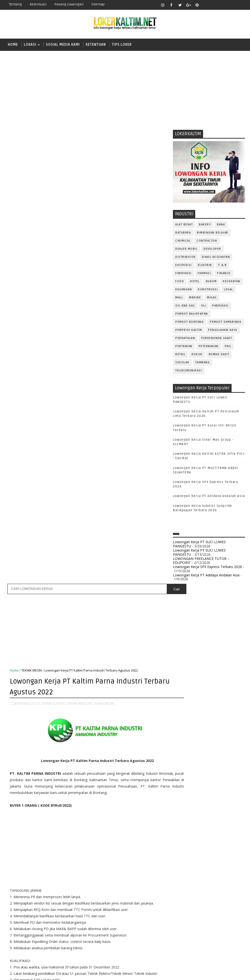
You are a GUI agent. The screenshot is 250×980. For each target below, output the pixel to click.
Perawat (208, 861)
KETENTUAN (96, 45)
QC (224, 861)
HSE (231, 805)
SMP (182, 729)
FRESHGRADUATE (193, 686)
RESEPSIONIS (186, 878)
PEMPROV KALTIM (189, 331)
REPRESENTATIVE (223, 870)
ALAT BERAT (184, 226)
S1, (39, 248)
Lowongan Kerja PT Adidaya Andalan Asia (209, 497)
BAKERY (205, 226)
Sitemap (98, 4)
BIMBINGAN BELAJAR (213, 234)
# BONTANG (30, 699)
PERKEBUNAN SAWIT (217, 339)
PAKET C (185, 695)
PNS (228, 347)
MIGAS (212, 299)
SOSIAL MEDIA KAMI (63, 45)
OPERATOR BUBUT (211, 829)
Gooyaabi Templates (92, 973)
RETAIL (180, 355)
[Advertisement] (125, 89)
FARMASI (204, 274)
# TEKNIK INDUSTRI (112, 699)
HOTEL (195, 282)
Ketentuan (38, 4)
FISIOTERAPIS (206, 797)
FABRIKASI (183, 274)
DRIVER (224, 788)
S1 (180, 703)
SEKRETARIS (229, 886)
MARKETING (184, 821)
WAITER (199, 910)
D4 (180, 678)
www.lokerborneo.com (191, 937)
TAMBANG (203, 363)
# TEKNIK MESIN (142, 699)
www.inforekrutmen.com (193, 941)
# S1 (59, 699)
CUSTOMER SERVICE (191, 780)
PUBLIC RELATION (210, 853)
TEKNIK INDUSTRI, (80, 248)
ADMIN (180, 764)
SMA (182, 712)
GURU (205, 805)
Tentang (15, 4)
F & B (223, 266)
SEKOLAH (182, 363)
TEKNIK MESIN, (104, 248)
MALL (179, 299)
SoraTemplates (36, 973)
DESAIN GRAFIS (224, 780)
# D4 (47, 699)
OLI (204, 307)
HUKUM (211, 282)
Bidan (219, 772)
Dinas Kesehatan (216, 258)
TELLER (181, 902)
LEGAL (229, 290)
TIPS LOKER (122, 45)
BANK (221, 226)
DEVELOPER (212, 250)
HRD (218, 805)
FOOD (180, 282)
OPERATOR (183, 829)
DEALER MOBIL (186, 250)
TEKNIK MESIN (32, 215)
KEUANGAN (184, 290)
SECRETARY (184, 886)
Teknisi (181, 910)
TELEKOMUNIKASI (189, 372)
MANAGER (222, 813)
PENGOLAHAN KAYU (223, 331)
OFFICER (226, 821)
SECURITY (206, 886)
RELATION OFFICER (190, 870)
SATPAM (224, 878)
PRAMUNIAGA (185, 845)
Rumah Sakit (219, 355)
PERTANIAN (184, 347)
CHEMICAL (183, 242)
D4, (34, 248)
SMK (182, 721)
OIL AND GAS (185, 307)
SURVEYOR (219, 894)
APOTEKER (223, 764)
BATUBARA (183, 234)
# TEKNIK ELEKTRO (80, 699)
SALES (207, 878)
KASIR (204, 813)
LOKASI (30, 45)
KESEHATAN (232, 282)
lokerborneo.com (172, 973)
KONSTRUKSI (208, 290)
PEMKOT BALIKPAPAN (192, 315)
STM (182, 738)
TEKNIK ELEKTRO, (54, 248)
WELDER (217, 910)
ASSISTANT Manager (192, 772)
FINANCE (224, 274)
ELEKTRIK (205, 266)
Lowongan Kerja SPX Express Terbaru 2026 (207, 568)
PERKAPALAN (185, 339)
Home (13, 45)
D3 (180, 669)
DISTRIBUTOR (186, 258)
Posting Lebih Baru (26, 752)
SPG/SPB (182, 894)
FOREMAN (230, 797)
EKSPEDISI (184, 266)
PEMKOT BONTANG (189, 323)
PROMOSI (183, 853)
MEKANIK (206, 821)
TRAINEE (227, 902)
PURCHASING (185, 861)
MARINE (195, 299)
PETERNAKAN (209, 347)
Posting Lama (154, 752)
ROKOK (197, 355)
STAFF (200, 894)
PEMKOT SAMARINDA (225, 323)
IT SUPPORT (184, 813)
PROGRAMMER (212, 845)
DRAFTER (206, 788)
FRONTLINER (185, 805)
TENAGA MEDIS (203, 902)
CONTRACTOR (207, 242)
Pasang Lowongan (69, 4)
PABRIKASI (220, 307)
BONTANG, (23, 248)
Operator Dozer (189, 837)
